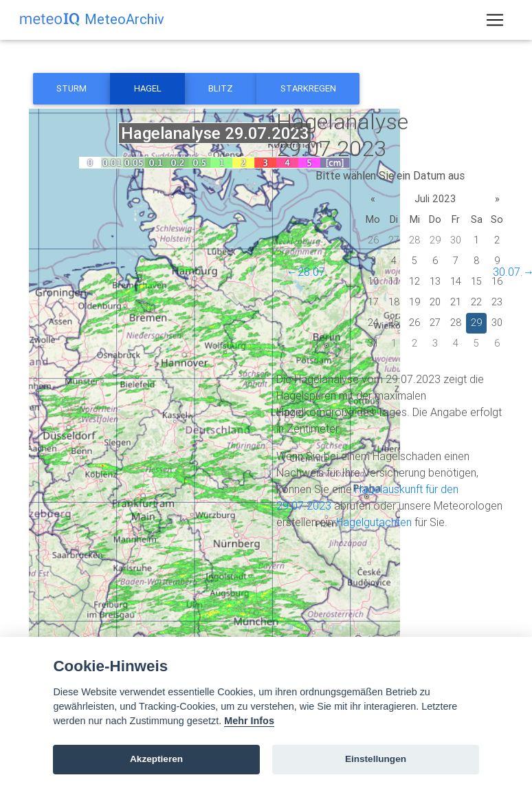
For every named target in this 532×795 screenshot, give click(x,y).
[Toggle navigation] (495, 23)
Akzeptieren (156, 759)
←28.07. (307, 272)
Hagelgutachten (374, 522)
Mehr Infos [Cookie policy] (249, 721)
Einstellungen (376, 759)
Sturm (71, 88)
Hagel (148, 88)
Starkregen (308, 88)
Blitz (221, 88)
